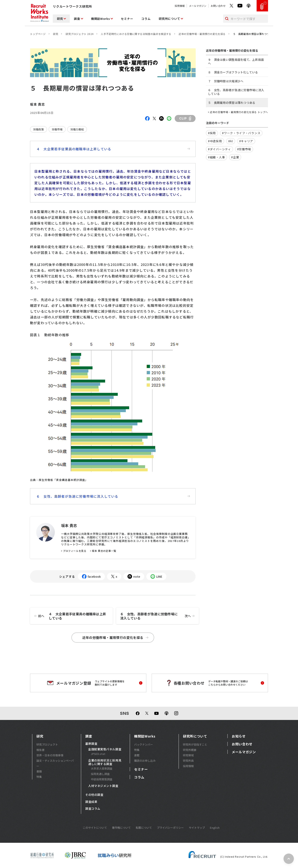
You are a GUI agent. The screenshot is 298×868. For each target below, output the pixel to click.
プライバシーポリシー (170, 828)
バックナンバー (144, 744)
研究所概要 (190, 750)
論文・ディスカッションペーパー (55, 763)
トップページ (38, 34)
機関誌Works (101, 19)
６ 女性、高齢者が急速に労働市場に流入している (113, 496)
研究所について (169, 19)
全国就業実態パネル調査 (105, 749)
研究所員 (188, 761)
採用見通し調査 (100, 774)
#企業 (235, 157)
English (215, 828)
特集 (39, 777)
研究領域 (188, 755)
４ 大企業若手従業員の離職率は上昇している (113, 149)
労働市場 (57, 129)
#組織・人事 (216, 157)
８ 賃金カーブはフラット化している (233, 72)
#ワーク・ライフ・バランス (241, 133)
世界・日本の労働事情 (50, 755)
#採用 (212, 133)
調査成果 (91, 802)
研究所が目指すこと (195, 744)
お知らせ (239, 736)
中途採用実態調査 (102, 779)
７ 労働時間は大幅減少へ (226, 81)
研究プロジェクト (47, 744)
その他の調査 (94, 795)
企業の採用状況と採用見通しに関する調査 (105, 762)
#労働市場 (244, 149)
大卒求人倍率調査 (102, 768)
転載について (144, 828)
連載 (137, 755)
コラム (146, 19)
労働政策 (38, 129)
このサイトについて (95, 828)
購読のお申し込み (145, 761)
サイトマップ (197, 828)
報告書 (40, 750)
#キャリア (246, 141)
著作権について (121, 828)
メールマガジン (198, 6)
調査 (77, 19)
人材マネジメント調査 (103, 786)
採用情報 (180, 6)
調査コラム (93, 809)
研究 (60, 19)
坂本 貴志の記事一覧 (104, 551)
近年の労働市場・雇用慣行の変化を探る (202, 34)
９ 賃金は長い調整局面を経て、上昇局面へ (236, 61)
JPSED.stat (98, 754)
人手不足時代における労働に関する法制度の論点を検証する (136, 34)
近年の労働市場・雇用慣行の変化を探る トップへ (239, 112)
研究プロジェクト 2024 (80, 34)
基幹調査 (91, 744)
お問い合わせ (218, 6)
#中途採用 (215, 141)
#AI (231, 141)
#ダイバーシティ (219, 149)
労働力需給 (77, 129)
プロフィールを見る (75, 551)
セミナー (127, 19)
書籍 (39, 771)
